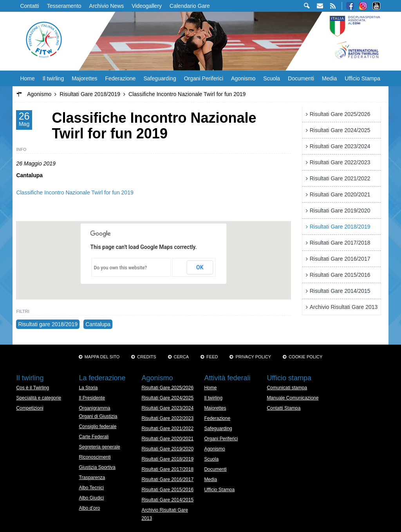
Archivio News (107, 6)
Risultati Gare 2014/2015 (340, 291)
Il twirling (53, 78)
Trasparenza (92, 478)
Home (27, 78)
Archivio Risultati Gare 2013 (344, 307)
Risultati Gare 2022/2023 (340, 162)
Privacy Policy (253, 357)
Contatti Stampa (284, 408)
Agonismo (243, 78)
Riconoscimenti (95, 457)
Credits (146, 357)
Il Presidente (92, 398)
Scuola (272, 78)
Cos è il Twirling (33, 388)
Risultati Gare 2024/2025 (340, 130)
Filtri (23, 311)
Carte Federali (94, 437)
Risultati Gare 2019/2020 (340, 211)
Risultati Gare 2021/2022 (340, 178)
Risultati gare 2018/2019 (48, 324)
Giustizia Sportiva (97, 467)
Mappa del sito (102, 357)
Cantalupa (98, 324)
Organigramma (94, 408)
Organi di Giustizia (98, 416)
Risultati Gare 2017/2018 (340, 243)
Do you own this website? (121, 268)
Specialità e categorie (39, 398)
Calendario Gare (190, 6)
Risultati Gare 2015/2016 (340, 275)
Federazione (121, 78)
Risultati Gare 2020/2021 (340, 194)
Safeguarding (160, 78)
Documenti (301, 78)
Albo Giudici (91, 498)
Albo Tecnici (91, 488)
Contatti (29, 6)
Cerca (182, 357)
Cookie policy (305, 357)
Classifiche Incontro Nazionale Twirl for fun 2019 (75, 192)
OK (200, 267)
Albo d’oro (89, 508)
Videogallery (147, 6)
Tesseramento (64, 6)
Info (21, 149)
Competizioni (30, 408)
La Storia (88, 388)
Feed (212, 357)
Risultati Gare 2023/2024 (340, 146)
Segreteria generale (99, 447)
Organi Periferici (204, 78)
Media (329, 78)
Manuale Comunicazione (293, 398)
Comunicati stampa (287, 388)
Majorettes (84, 78)
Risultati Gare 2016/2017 (340, 259)
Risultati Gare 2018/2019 (340, 227)
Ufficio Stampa (362, 78)
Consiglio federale (98, 427)
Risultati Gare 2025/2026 (340, 114)
